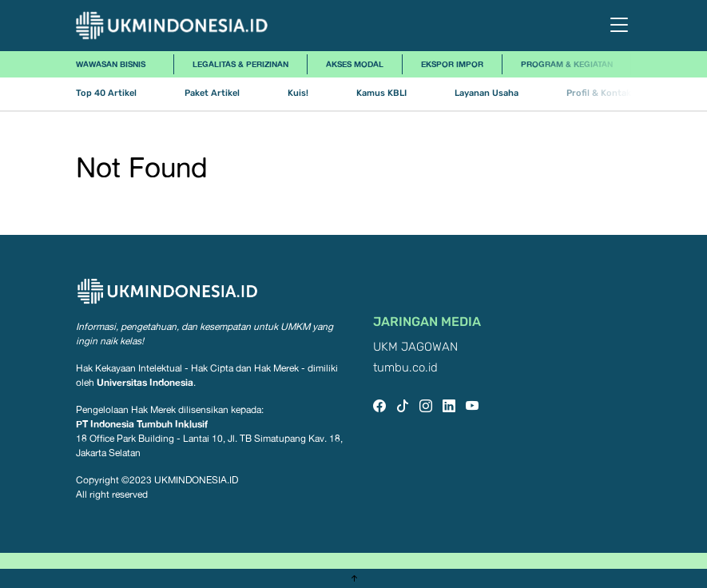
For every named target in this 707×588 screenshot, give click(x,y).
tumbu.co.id (405, 368)
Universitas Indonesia (145, 382)
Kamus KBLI (381, 93)
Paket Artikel (212, 93)
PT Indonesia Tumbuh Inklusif (142, 424)
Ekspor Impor (452, 64)
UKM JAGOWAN (415, 347)
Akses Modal (355, 64)
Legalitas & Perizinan (240, 64)
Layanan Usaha (487, 93)
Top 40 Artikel (106, 93)
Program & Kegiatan (567, 64)
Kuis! (298, 93)
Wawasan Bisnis (111, 64)
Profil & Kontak (599, 93)
